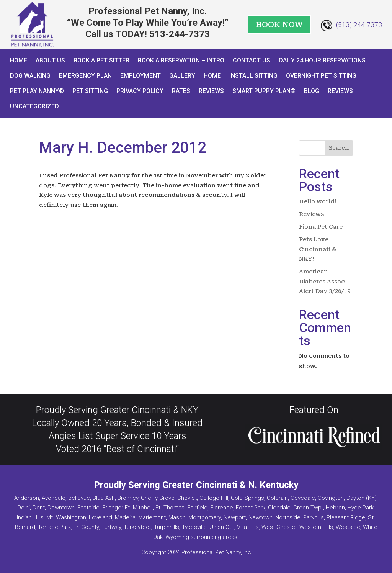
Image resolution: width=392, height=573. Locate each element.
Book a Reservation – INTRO (181, 60)
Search (339, 148)
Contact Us (252, 60)
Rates (181, 91)
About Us (50, 60)
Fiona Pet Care (321, 227)
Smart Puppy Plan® (264, 91)
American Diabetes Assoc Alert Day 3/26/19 (325, 281)
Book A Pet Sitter (101, 60)
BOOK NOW (279, 25)
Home (19, 60)
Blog (312, 91)
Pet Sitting (90, 91)
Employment (140, 76)
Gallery (182, 76)
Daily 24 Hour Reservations (322, 60)
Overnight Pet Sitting (321, 76)
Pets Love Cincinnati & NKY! (318, 249)
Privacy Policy (140, 91)
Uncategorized (34, 106)
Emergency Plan (85, 76)
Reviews (211, 91)
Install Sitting (253, 76)
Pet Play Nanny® (37, 91)
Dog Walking (30, 76)
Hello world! (318, 201)
